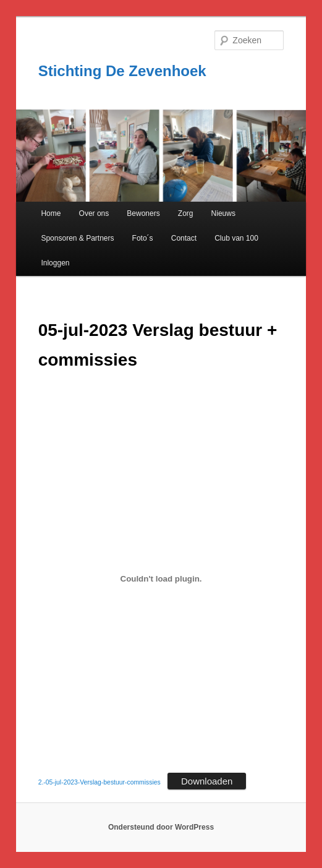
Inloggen (55, 263)
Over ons (94, 213)
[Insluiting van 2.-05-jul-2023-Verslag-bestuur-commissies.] (161, 578)
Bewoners (143, 213)
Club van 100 (236, 238)
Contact (184, 238)
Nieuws (223, 213)
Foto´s (143, 238)
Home (51, 213)
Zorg (186, 213)
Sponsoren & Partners (77, 238)
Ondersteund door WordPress (161, 827)
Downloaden (207, 781)
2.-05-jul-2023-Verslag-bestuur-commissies (100, 782)
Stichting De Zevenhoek (122, 71)
